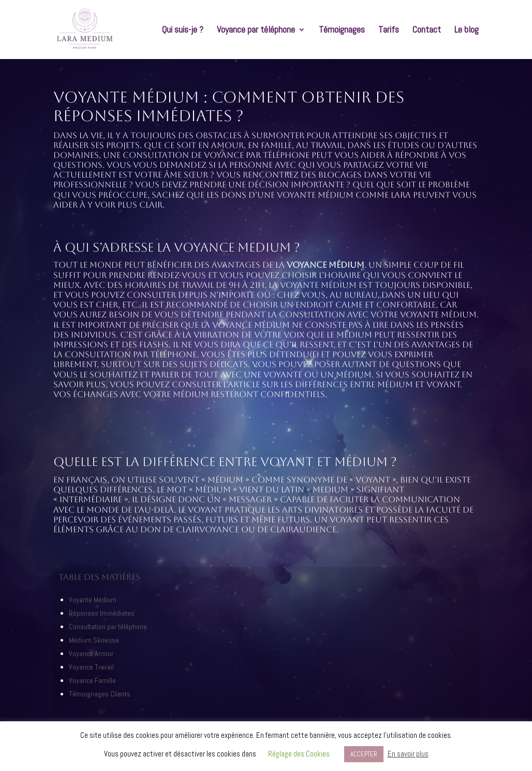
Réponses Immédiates (102, 613)
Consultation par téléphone (108, 627)
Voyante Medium (93, 600)
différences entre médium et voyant (378, 384)
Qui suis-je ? (183, 31)
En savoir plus (408, 754)
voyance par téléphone (257, 155)
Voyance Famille (92, 680)
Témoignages (342, 31)
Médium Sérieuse (94, 640)
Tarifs (389, 31)
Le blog (467, 31)
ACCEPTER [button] (364, 754)
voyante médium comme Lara (344, 195)
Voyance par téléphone (256, 31)
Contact (427, 31)
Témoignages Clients (100, 694)
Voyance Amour (91, 653)
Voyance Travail (91, 667)
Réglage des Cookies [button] (299, 754)
